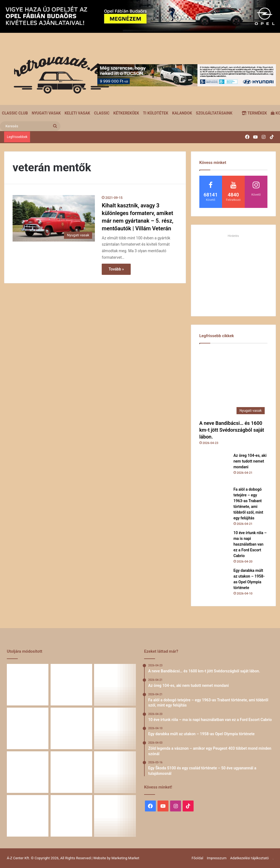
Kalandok (182, 113)
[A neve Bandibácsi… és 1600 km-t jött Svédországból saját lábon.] (233, 383)
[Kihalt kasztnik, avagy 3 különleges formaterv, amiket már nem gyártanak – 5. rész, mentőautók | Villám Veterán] (54, 218)
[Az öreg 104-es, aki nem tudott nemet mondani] (214, 468)
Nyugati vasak (46, 113)
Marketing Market (126, 858)
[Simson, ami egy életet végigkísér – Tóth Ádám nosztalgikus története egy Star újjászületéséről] (115, 816)
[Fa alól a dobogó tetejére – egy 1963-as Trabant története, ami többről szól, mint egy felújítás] (214, 502)
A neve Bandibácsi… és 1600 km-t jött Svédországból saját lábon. (232, 430)
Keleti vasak (77, 113)
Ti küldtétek (156, 113)
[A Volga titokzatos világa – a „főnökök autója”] (28, 816)
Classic (102, 113)
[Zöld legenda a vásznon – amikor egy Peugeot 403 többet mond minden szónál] (115, 728)
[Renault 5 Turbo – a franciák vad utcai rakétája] (71, 816)
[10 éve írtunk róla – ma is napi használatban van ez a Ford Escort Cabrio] (214, 545)
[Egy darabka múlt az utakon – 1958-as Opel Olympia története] (214, 583)
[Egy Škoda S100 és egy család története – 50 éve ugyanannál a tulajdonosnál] (28, 772)
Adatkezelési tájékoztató (250, 858)
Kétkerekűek (126, 113)
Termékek (254, 113)
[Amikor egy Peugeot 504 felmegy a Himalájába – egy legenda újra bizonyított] (71, 772)
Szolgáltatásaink (214, 113)
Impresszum (217, 858)
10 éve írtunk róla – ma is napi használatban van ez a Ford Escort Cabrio (250, 544)
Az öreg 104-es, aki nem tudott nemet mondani (250, 461)
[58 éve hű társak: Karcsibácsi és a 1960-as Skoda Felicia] (115, 772)
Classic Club (15, 113)
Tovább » (116, 269)
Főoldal (198, 858)
